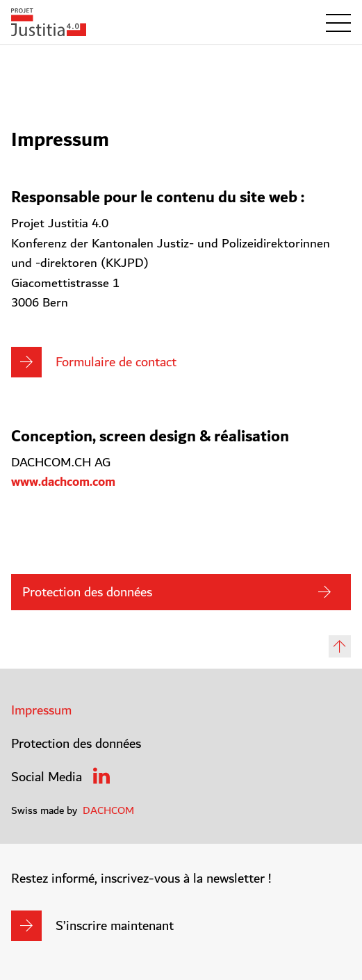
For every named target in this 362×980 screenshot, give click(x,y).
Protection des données (87, 592)
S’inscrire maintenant (115, 926)
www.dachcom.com (63, 482)
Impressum (41, 710)
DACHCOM (108, 810)
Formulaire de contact (116, 362)
